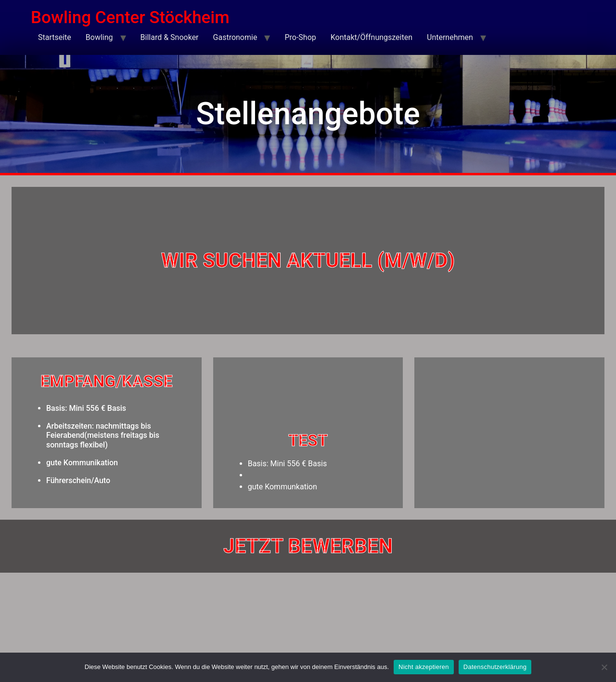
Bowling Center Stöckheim (130, 18)
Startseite (55, 37)
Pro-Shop (300, 37)
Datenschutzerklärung (495, 667)
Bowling (99, 37)
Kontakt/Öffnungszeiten (372, 37)
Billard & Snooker (170, 37)
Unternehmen (450, 37)
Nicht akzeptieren (424, 667)
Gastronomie (235, 37)
